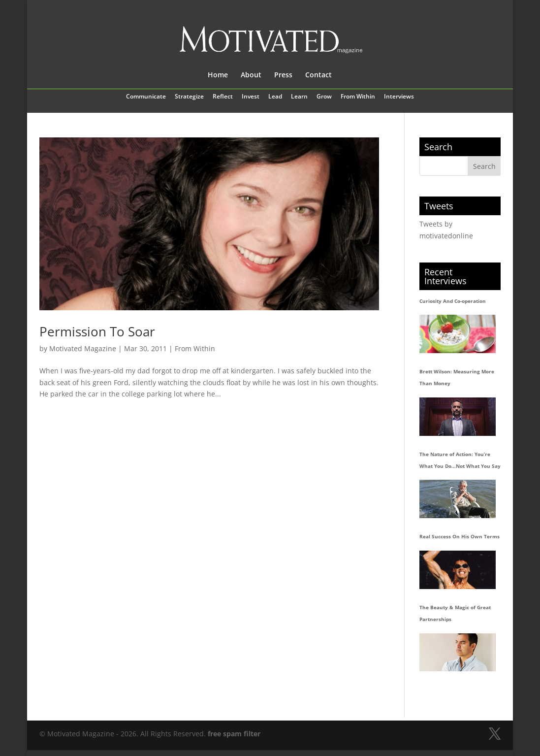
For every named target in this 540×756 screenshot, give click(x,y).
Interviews (399, 97)
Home (218, 75)
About (251, 75)
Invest (251, 97)
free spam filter (234, 734)
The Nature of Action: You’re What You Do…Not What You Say (460, 460)
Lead (275, 97)
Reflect (223, 97)
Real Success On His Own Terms (460, 536)
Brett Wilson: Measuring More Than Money (457, 377)
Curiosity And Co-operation (453, 301)
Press (283, 75)
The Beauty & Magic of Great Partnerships (455, 613)
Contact (318, 75)
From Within (358, 97)
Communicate (146, 97)
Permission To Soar (97, 331)
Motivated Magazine (83, 348)
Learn (299, 97)
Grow (324, 97)
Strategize (189, 97)
